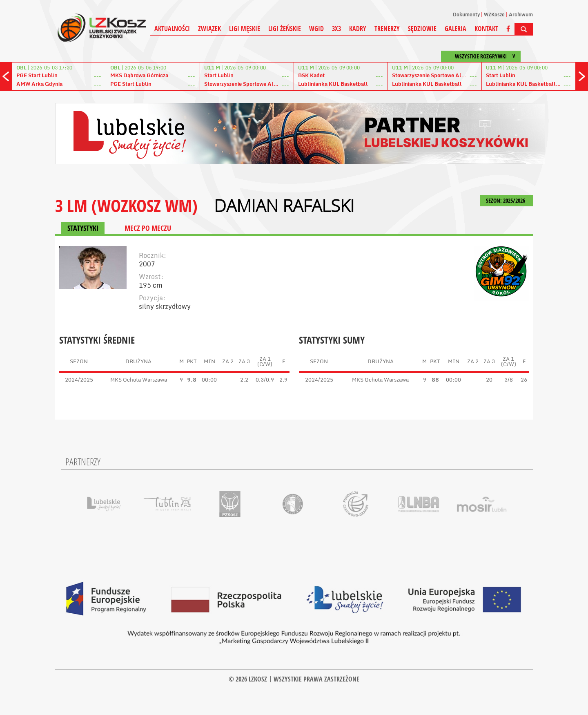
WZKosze (494, 15)
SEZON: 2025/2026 (506, 200)
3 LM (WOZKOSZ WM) (126, 205)
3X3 (336, 29)
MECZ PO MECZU (148, 228)
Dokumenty (466, 15)
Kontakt (486, 29)
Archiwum (521, 15)
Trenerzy (387, 29)
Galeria (455, 29)
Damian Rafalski (284, 206)
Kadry (358, 29)
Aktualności (172, 29)
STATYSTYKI (83, 228)
